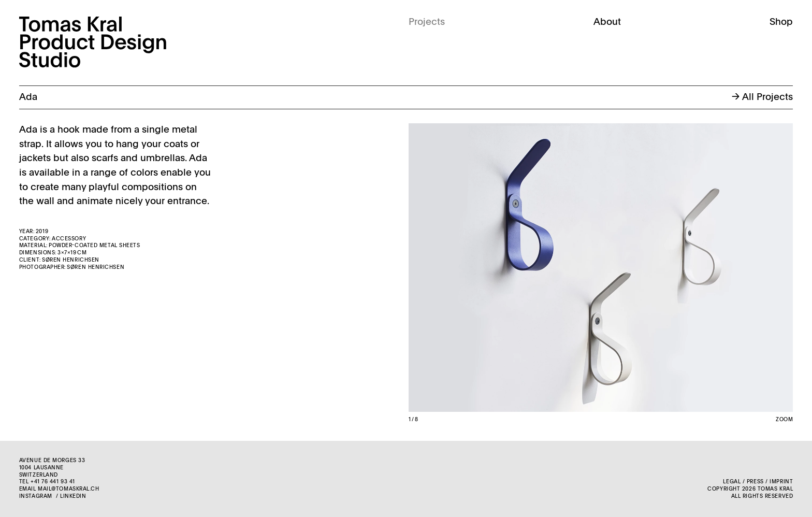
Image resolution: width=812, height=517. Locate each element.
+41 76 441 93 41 (53, 482)
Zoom (784, 420)
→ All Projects (762, 97)
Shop (781, 22)
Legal (732, 482)
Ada (28, 97)
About (607, 22)
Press (755, 482)
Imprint (781, 482)
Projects (427, 22)
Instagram (36, 496)
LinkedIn (73, 496)
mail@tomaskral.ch (68, 489)
